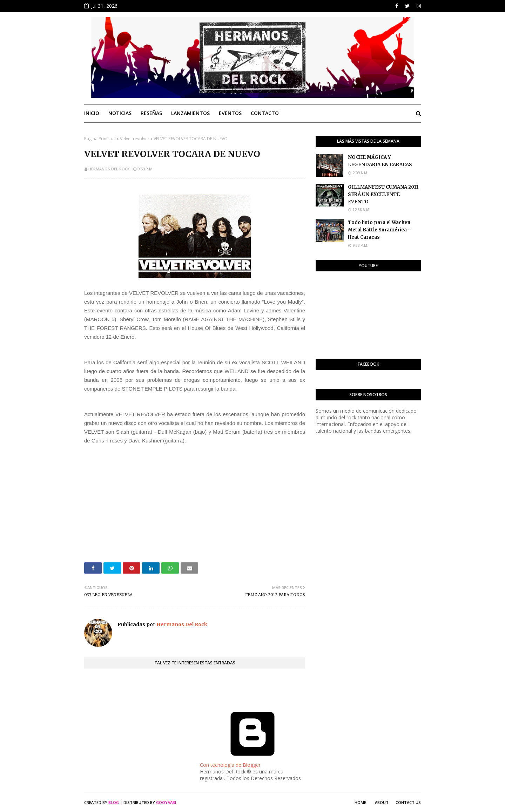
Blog (114, 802)
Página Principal (100, 139)
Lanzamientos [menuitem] (190, 113)
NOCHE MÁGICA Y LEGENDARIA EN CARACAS (380, 161)
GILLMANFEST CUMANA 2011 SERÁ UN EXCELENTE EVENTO (383, 194)
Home (360, 802)
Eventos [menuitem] (230, 113)
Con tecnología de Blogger (252, 762)
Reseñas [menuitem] (151, 113)
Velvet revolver (135, 139)
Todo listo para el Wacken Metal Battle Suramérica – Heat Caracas (380, 230)
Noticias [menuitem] (120, 113)
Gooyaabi (166, 802)
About (382, 802)
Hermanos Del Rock (109, 169)
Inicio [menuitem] (92, 113)
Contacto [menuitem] (265, 113)
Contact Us (408, 802)
